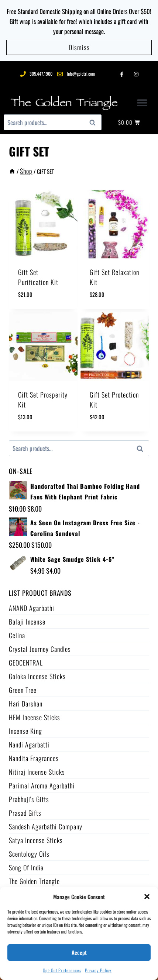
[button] (147, 897)
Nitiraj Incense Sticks (37, 772)
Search (95, 123)
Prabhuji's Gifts (29, 799)
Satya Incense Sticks (36, 840)
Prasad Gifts (25, 813)
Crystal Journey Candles (40, 649)
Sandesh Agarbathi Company (46, 826)
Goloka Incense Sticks (37, 676)
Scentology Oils (29, 854)
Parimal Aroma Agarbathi (42, 785)
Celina (17, 635)
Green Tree (23, 690)
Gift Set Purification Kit (38, 277)
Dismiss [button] (79, 47)
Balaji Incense (27, 622)
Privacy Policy (98, 970)
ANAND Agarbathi (32, 608)
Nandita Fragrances (34, 758)
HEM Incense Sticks (35, 717)
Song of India (26, 867)
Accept (79, 952)
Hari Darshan (26, 704)
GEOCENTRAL (26, 663)
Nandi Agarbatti (29, 745)
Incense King (25, 731)
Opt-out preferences (62, 970)
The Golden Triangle (34, 881)
